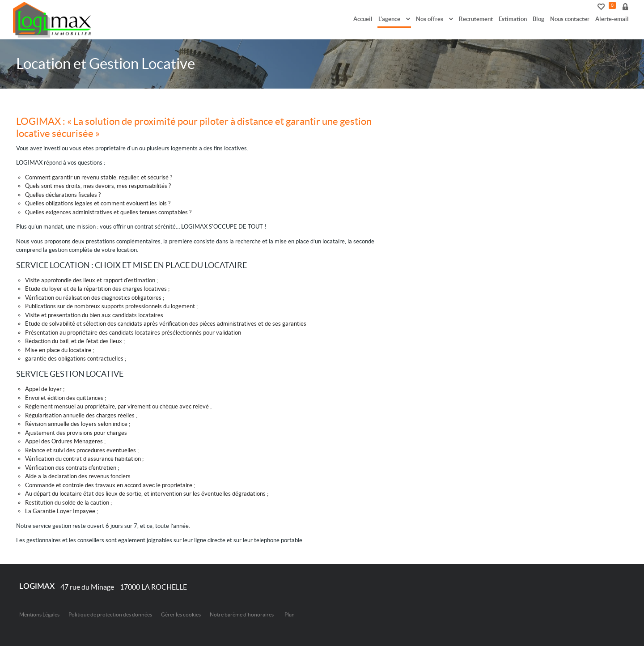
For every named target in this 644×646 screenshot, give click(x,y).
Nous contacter (570, 19)
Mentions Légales (39, 614)
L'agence (394, 19)
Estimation (513, 19)
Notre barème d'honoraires (242, 614)
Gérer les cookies (181, 614)
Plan (290, 614)
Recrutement (476, 19)
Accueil (363, 19)
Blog (538, 19)
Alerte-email (612, 19)
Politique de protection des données (110, 614)
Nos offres (434, 19)
